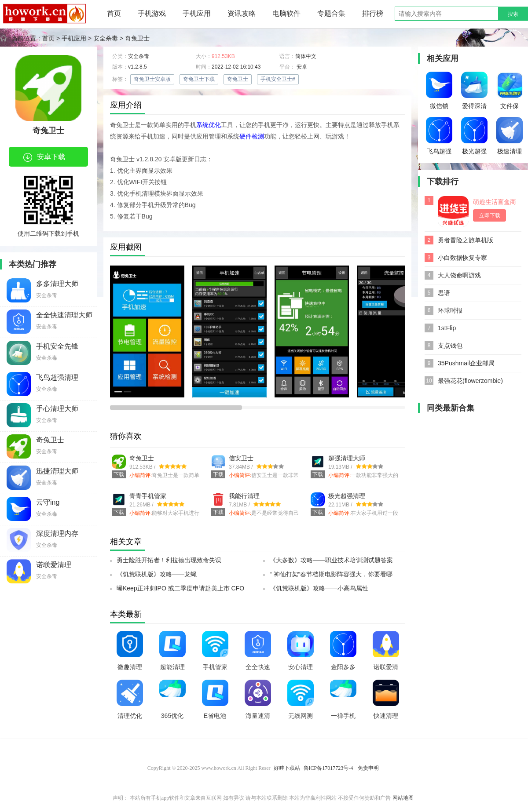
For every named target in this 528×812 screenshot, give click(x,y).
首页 (114, 13)
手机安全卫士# (278, 79)
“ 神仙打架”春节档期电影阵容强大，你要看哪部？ (331, 577)
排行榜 (373, 13)
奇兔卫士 (238, 79)
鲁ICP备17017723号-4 (329, 768)
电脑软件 (286, 13)
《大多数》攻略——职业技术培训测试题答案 (331, 560)
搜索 (513, 14)
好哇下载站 (287, 768)
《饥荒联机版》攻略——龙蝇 (157, 574)
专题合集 (331, 13)
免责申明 (368, 768)
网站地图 (403, 798)
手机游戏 (152, 13)
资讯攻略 (242, 13)
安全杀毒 (106, 38)
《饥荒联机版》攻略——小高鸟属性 (319, 588)
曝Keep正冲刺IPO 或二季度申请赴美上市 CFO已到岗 (180, 591)
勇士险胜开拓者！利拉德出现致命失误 (169, 560)
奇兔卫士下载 (199, 79)
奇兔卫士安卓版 (152, 79)
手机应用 (197, 13)
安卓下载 (44, 157)
